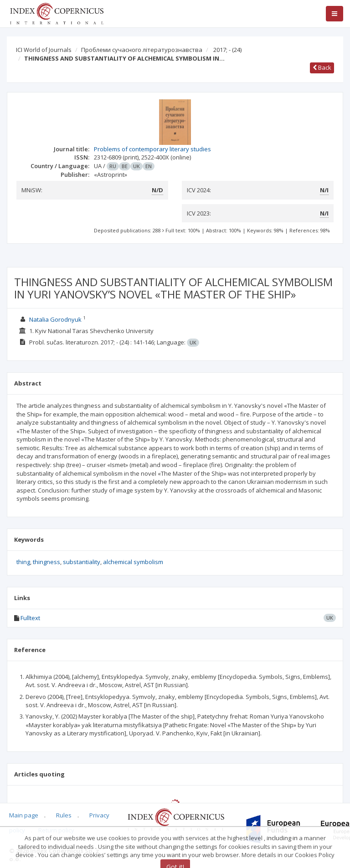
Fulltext (30, 618)
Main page (24, 815)
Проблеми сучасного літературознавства (142, 50)
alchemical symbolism (133, 562)
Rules (64, 815)
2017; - (227, 50)
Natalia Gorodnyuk (55, 319)
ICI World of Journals (44, 50)
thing (23, 562)
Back (322, 67)
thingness (46, 562)
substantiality (82, 562)
